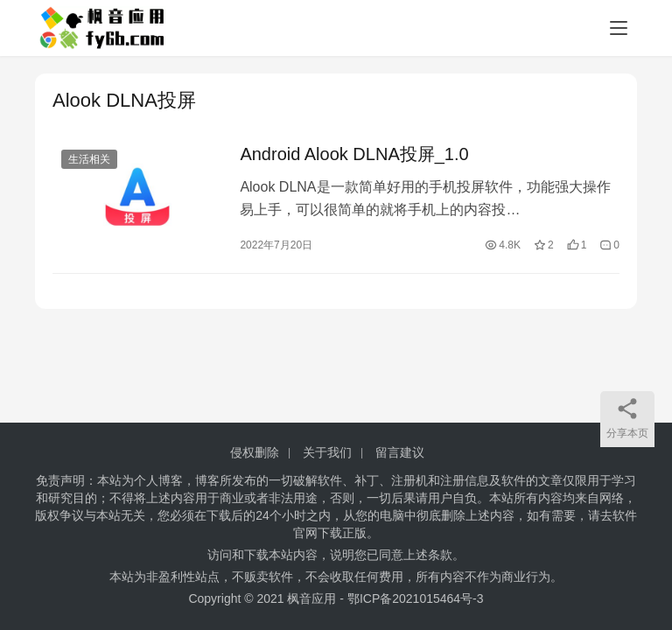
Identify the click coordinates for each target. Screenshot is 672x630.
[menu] (619, 28)
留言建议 (400, 452)
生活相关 (89, 159)
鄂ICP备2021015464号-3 (416, 598)
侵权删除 (255, 452)
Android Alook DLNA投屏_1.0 (354, 154)
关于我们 (327, 452)
